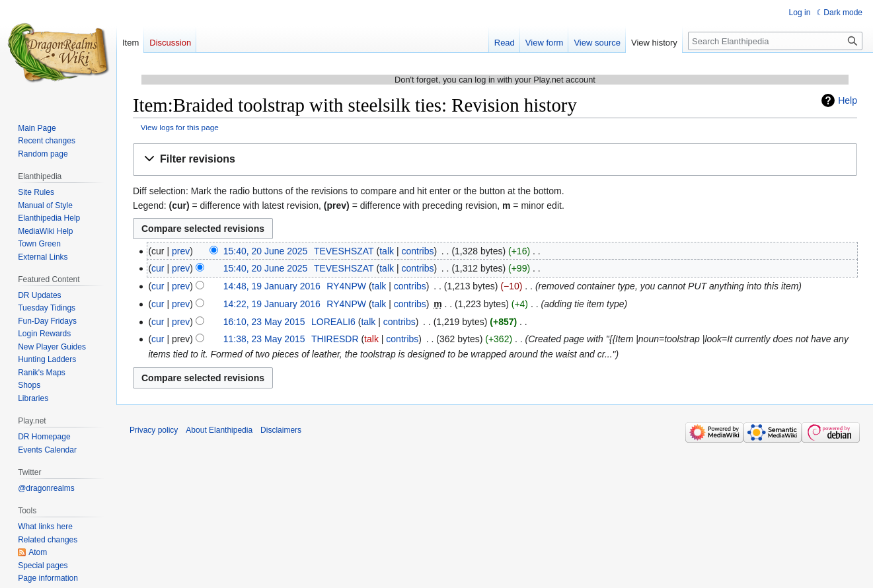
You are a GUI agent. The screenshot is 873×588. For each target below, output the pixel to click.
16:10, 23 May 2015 (264, 322)
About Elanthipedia (219, 430)
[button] (495, 160)
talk (387, 251)
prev (181, 251)
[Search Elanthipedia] (775, 41)
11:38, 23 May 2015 (264, 339)
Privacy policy (154, 430)
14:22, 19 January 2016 (272, 304)
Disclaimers (281, 430)
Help (848, 100)
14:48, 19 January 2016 (272, 286)
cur (158, 268)
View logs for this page (180, 127)
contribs (417, 251)
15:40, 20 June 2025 (266, 251)
